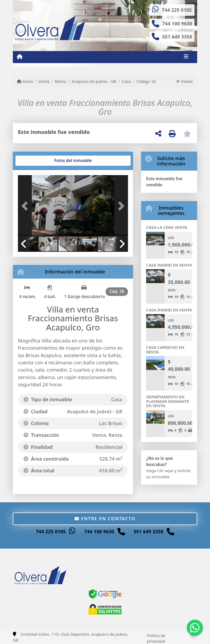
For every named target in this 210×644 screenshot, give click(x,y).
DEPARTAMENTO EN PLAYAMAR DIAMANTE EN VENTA (168, 401)
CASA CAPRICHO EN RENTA (165, 350)
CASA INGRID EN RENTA (169, 265)
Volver (185, 81)
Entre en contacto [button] (105, 519)
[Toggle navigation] (186, 57)
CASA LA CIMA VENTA (167, 227)
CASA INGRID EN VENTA (169, 310)
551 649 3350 (177, 37)
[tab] (38, 161)
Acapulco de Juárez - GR (94, 81)
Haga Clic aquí (160, 471)
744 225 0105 (177, 10)
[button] (26, 206)
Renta (60, 81)
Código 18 (146, 81)
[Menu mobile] (20, 57)
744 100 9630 (177, 24)
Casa (126, 81)
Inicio (25, 81)
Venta (44, 81)
